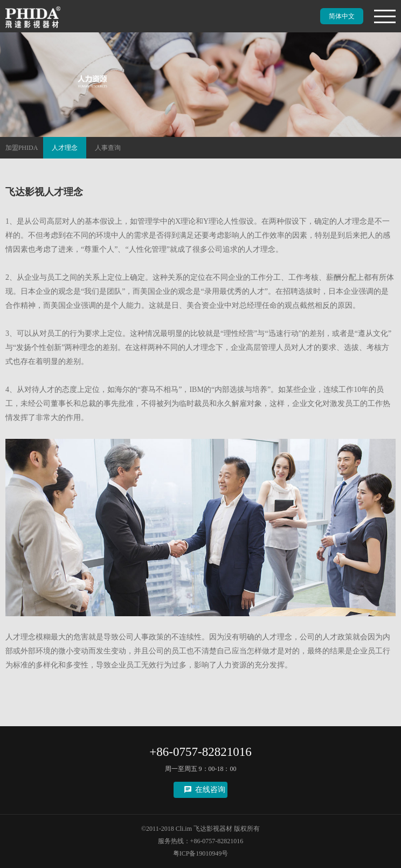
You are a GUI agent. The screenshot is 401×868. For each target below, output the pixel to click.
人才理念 (65, 148)
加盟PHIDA (22, 148)
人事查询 (108, 148)
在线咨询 (210, 790)
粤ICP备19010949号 (201, 853)
